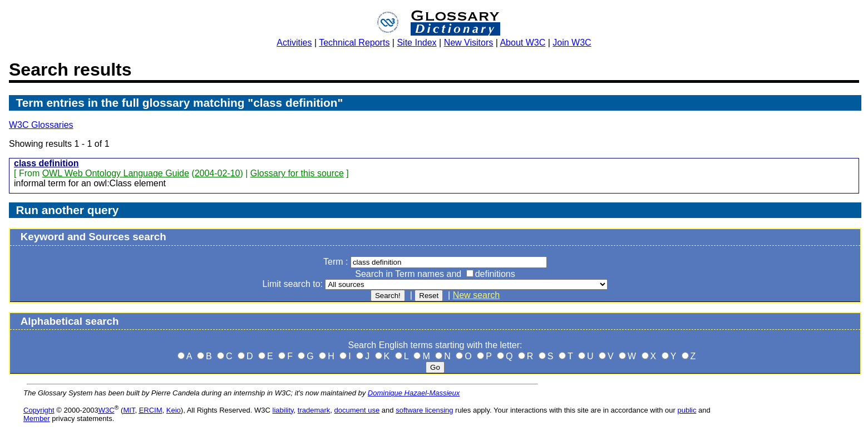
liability (283, 410)
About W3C (522, 43)
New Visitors (469, 43)
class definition (46, 163)
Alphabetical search (70, 321)
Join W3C (572, 43)
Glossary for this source (297, 173)
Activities (294, 43)
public (687, 410)
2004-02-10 (218, 173)
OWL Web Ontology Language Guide (116, 173)
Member (37, 418)
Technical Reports (354, 43)
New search (476, 295)
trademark (314, 410)
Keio (174, 410)
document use (357, 410)
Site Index (416, 43)
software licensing (424, 410)
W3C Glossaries (41, 125)
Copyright (39, 410)
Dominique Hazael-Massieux (414, 393)
